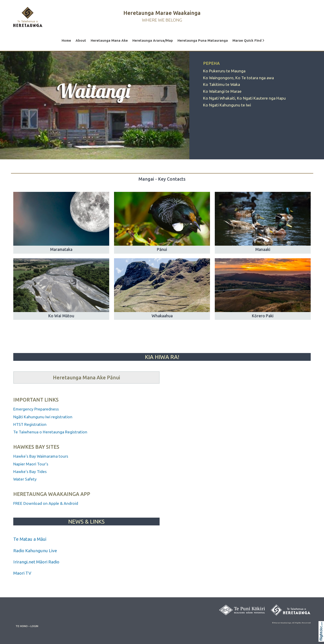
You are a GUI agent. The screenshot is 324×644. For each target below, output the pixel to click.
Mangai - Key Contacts (162, 179)
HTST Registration (30, 424)
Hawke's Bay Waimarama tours (41, 456)
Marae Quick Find (248, 40)
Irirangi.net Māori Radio (36, 562)
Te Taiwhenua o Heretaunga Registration (50, 432)
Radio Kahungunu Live (35, 551)
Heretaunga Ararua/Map (153, 40)
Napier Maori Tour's (31, 464)
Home (66, 40)
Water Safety (25, 479)
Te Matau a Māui (30, 539)
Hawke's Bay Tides (30, 471)
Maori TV (22, 573)
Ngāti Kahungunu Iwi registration (43, 417)
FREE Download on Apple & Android (46, 503)
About (81, 40)
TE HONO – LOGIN (27, 626)
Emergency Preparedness (36, 409)
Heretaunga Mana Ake (109, 40)
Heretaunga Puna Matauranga (203, 40)
